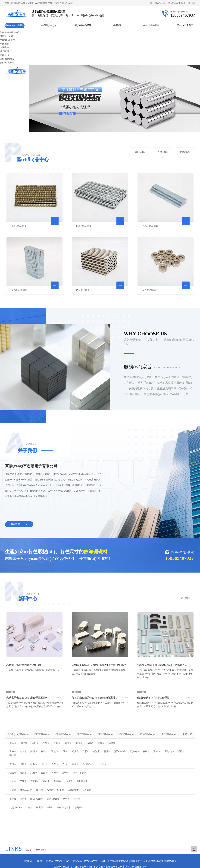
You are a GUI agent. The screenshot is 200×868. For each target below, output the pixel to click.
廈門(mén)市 (120, 751)
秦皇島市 (58, 781)
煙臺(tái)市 (169, 751)
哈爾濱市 (79, 808)
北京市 (13, 781)
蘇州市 (34, 751)
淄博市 (157, 751)
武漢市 (34, 773)
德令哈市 (87, 790)
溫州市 (65, 751)
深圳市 (23, 764)
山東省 (79, 743)
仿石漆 (28, 850)
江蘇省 (35, 743)
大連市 (29, 808)
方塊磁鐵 (4, 47)
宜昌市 (44, 773)
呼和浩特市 (82, 781)
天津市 (23, 781)
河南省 (46, 743)
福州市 (107, 751)
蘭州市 (40, 790)
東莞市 (55, 764)
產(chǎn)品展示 (83, 25)
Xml (193, 3)
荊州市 (65, 773)
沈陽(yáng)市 (16, 808)
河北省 (57, 743)
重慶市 (13, 799)
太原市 (69, 781)
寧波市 (55, 751)
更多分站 (187, 734)
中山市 (65, 764)
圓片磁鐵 (4, 51)
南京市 (23, 751)
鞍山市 (40, 808)
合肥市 (86, 751)
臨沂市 (13, 755)
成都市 (23, 799)
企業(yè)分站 (159, 3)
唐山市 (46, 781)
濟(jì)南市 (134, 751)
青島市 (146, 751)
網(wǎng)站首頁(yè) (15, 26)
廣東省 (68, 743)
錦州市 (50, 808)
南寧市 (75, 764)
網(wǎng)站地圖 (178, 3)
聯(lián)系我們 (185, 25)
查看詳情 (19, 524)
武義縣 (90, 743)
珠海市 (34, 764)
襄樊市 (55, 773)
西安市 (13, 790)
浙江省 (13, 743)
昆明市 (66, 799)
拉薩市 (77, 799)
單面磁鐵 (4, 44)
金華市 (24, 743)
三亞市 (103, 764)
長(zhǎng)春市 (64, 808)
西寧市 (50, 790)
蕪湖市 (96, 751)
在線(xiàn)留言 (151, 25)
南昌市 (13, 773)
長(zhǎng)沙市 (79, 773)
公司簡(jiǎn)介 (49, 25)
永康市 (112, 743)
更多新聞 (185, 598)
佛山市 (44, 764)
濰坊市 (181, 751)
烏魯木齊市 (73, 790)
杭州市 (44, 751)
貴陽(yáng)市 (53, 799)
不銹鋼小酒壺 (40, 850)
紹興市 (75, 751)
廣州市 (13, 764)
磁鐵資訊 (117, 25)
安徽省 (101, 743)
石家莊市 (35, 781)
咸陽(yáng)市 (26, 790)
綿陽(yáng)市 (37, 799)
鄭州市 (23, 773)
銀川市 (60, 790)
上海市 (13, 751)
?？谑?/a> (87, 764)
